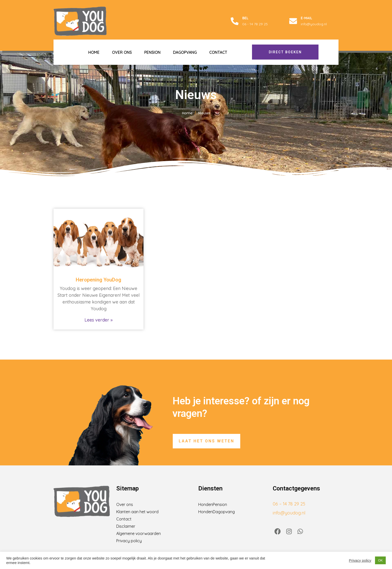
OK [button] (380, 560)
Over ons (122, 52)
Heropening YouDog (98, 280)
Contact (218, 52)
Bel (245, 18)
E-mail (306, 18)
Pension (152, 52)
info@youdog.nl (289, 513)
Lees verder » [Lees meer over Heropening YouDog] (98, 320)
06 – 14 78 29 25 (289, 504)
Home (94, 52)
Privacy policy (360, 560)
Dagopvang (185, 52)
